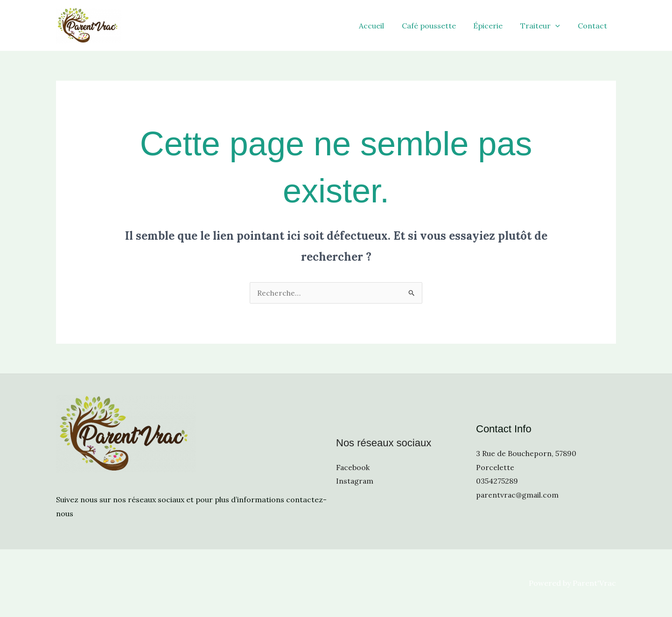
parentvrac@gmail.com (518, 495)
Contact (594, 26)
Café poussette (438, 26)
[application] (560, 26)
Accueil (384, 26)
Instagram (355, 481)
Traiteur (544, 26)
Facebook (353, 467)
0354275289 (497, 481)
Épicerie (495, 26)
